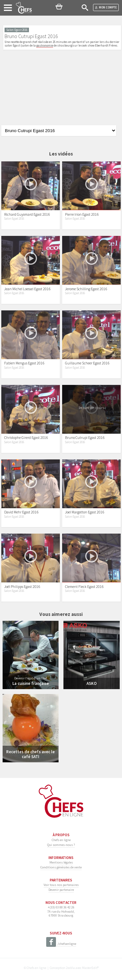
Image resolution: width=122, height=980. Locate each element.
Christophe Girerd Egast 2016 (26, 438)
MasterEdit (90, 968)
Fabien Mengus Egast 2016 (24, 363)
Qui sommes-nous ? (61, 845)
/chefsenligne (61, 944)
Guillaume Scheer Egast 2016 (87, 363)
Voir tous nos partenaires (61, 885)
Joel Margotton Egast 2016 (85, 512)
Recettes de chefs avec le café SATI (30, 754)
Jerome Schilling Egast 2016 (86, 289)
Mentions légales (61, 862)
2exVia (70, 968)
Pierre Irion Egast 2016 (82, 214)
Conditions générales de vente (61, 867)
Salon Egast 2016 (14, 219)
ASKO (92, 683)
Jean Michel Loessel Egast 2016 (27, 289)
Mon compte (106, 7)
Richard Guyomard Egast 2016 (27, 214)
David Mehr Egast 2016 (21, 512)
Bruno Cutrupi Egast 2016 (85, 438)
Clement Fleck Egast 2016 (84, 587)
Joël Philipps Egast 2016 (22, 587)
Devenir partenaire (61, 890)
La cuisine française (31, 683)
